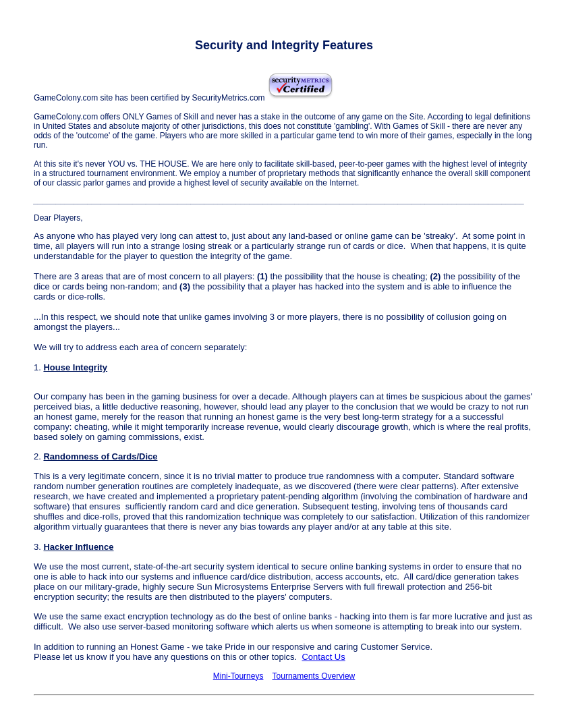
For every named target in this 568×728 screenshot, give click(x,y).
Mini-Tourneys (238, 676)
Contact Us (323, 657)
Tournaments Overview (314, 676)
